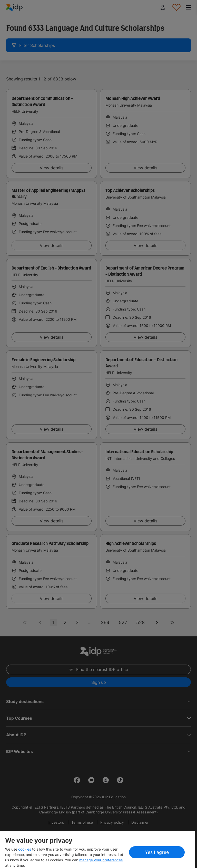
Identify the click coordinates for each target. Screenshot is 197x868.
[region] (97, 850)
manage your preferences (101, 860)
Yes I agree (157, 852)
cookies (25, 849)
